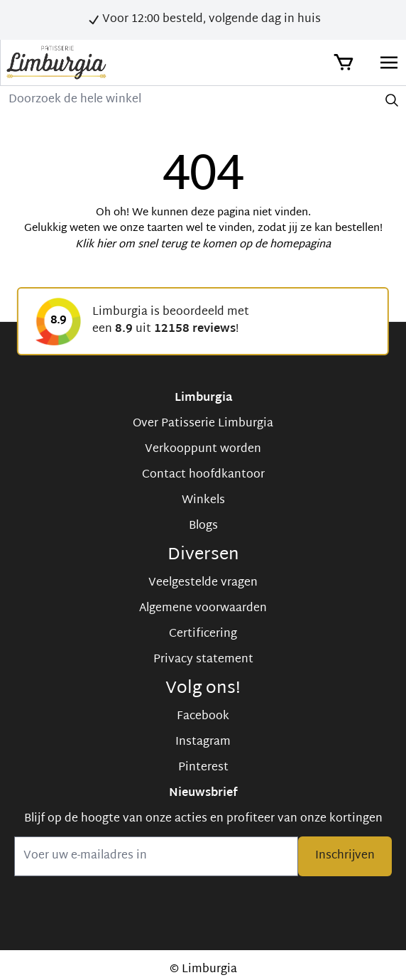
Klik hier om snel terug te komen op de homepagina (203, 245)
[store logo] (56, 63)
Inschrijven (345, 856)
